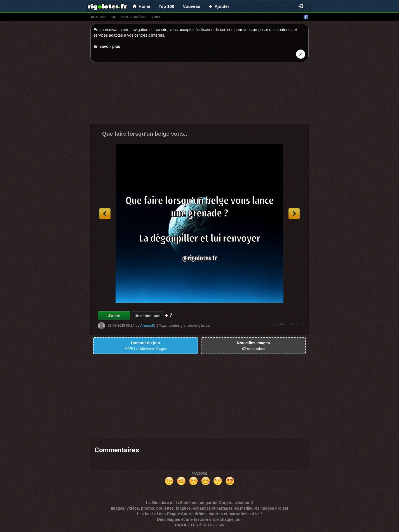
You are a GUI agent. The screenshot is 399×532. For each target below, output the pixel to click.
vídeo (156, 17)
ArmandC (148, 326)
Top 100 (166, 6)
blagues (98, 17)
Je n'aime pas (148, 316)
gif (113, 17)
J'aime (114, 316)
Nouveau (192, 6)
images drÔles (134, 17)
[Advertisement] (199, 94)
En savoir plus (107, 46)
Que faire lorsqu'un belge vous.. (145, 134)
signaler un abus (285, 324)
